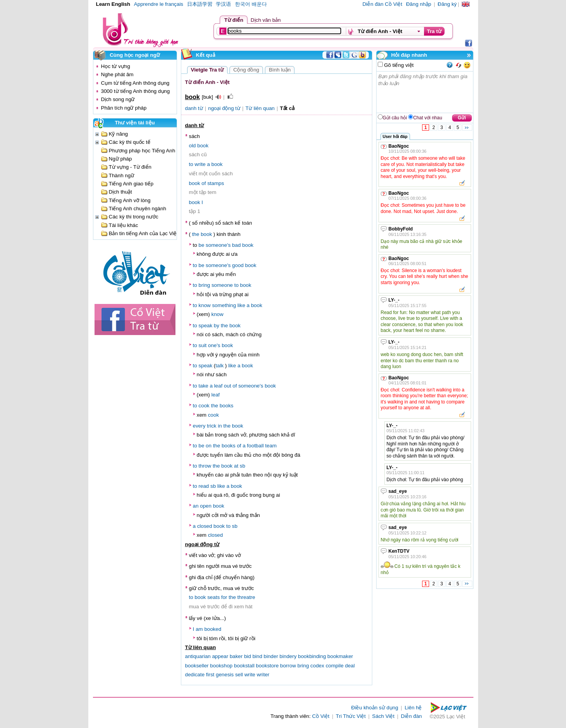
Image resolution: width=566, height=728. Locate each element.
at (236, 466)
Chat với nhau (428, 118)
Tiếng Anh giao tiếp (131, 184)
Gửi (462, 118)
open (206, 506)
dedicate (195, 675)
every (199, 426)
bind (257, 656)
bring (204, 285)
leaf (218, 386)
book (203, 146)
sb (242, 466)
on (209, 446)
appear (220, 656)
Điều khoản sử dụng (375, 708)
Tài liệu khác (124, 225)
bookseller (197, 666)
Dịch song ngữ (118, 99)
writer (263, 675)
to (191, 164)
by (217, 326)
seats (214, 597)
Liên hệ (413, 708)
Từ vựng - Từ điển (130, 167)
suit (202, 345)
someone (222, 285)
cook (204, 406)
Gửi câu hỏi (395, 118)
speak (205, 326)
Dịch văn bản (265, 20)
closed (205, 526)
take (203, 386)
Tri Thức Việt (351, 716)
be (201, 245)
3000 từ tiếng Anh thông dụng (136, 91)
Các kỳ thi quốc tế (130, 142)
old (193, 146)
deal (350, 666)
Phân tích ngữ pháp (124, 108)
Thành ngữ (122, 175)
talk (220, 366)
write (200, 164)
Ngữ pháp (120, 159)
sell (239, 675)
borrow (288, 666)
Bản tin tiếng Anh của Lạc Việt (144, 233)
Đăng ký (447, 4)
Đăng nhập (419, 4)
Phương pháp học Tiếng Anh (142, 151)
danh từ (194, 108)
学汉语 (223, 4)
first (210, 675)
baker (236, 656)
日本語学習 (200, 4)
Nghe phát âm (117, 74)
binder (271, 656)
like (241, 305)
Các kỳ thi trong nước (134, 217)
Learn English (113, 4)
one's (214, 345)
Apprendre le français (159, 4)
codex (317, 666)
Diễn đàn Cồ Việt (382, 4)
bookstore (267, 666)
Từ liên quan (260, 108)
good (238, 265)
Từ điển (234, 20)
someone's (218, 245)
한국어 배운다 (251, 4)
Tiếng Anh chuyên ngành (138, 209)
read (204, 486)
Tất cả (287, 108)
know (204, 305)
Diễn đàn (412, 716)
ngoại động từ (224, 108)
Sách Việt (383, 716)
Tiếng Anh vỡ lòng (130, 200)
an (196, 506)
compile (335, 666)
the (196, 234)
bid (247, 656)
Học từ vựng (116, 66)
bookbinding (312, 656)
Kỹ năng (118, 134)
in (220, 426)
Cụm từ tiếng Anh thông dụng (135, 83)
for (224, 597)
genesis (225, 675)
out (228, 386)
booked (213, 629)
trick (212, 426)
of (204, 183)
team (271, 446)
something (224, 305)
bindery (288, 656)
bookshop (221, 666)
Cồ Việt (321, 716)
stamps (216, 183)
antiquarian (198, 656)
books (226, 406)
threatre (246, 597)
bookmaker (340, 656)
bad (237, 245)
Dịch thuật (121, 192)
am (199, 629)
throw (205, 466)
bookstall (244, 666)
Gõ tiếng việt (398, 65)
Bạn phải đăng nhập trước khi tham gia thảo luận (425, 92)
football (255, 446)
